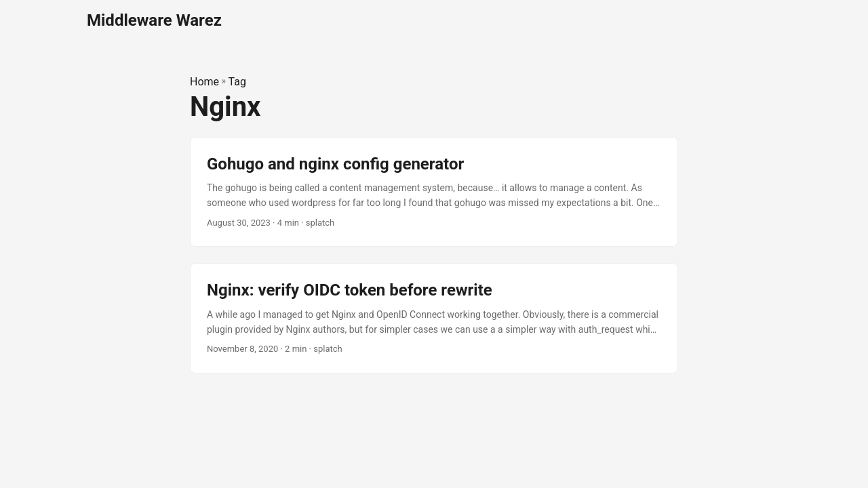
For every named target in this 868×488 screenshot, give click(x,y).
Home (204, 82)
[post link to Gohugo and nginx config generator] (434, 192)
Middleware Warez (154, 20)
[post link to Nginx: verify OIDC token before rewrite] (434, 318)
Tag (237, 82)
